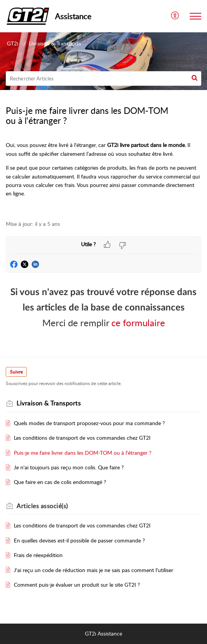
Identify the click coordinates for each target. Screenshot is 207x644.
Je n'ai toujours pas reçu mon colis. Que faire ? (69, 467)
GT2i (12, 43)
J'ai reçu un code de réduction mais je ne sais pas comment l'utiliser (94, 570)
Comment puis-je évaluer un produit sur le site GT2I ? (77, 585)
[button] (195, 78)
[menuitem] (175, 16)
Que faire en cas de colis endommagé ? (60, 482)
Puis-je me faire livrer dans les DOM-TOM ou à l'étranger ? (83, 453)
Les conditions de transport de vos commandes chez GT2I (82, 438)
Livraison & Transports (55, 43)
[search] (103, 78)
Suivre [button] (16, 372)
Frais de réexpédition (38, 555)
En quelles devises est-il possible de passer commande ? (79, 540)
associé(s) (42, 506)
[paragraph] (103, 176)
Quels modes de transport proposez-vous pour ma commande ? (89, 423)
